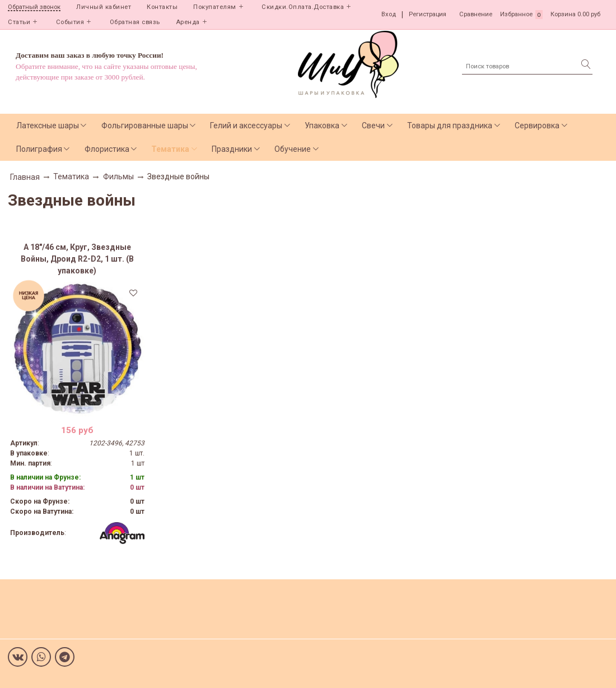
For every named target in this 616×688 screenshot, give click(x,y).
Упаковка (322, 125)
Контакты (162, 7)
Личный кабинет (104, 7)
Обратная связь (135, 22)
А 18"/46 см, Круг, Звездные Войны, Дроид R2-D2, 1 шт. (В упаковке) (77, 259)
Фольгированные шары (145, 125)
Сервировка (537, 125)
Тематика (170, 149)
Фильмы (118, 176)
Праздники (232, 149)
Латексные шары (48, 125)
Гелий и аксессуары (246, 125)
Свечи (373, 125)
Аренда (188, 22)
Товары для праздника (450, 125)
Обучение (293, 149)
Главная (25, 177)
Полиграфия (39, 149)
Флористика (107, 149)
